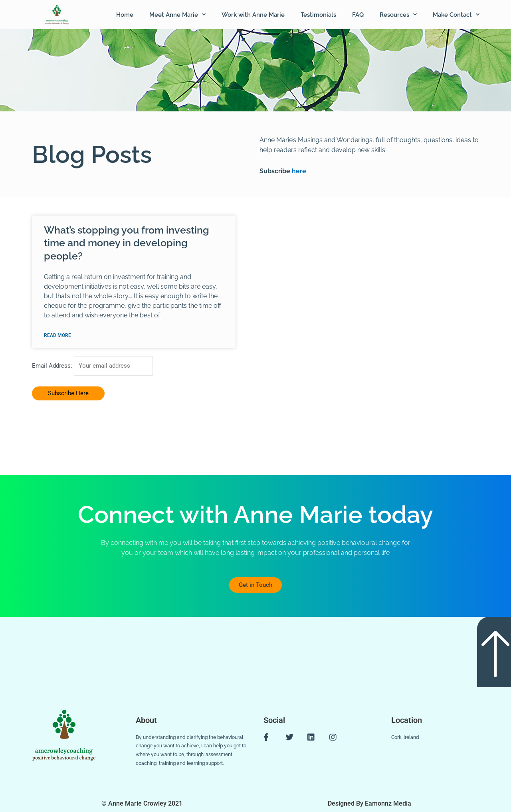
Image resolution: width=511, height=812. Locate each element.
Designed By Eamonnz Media (369, 804)
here (298, 171)
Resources (398, 15)
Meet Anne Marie (177, 15)
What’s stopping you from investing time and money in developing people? (127, 243)
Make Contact (456, 15)
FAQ (358, 15)
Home (125, 15)
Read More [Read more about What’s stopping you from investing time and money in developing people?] (57, 335)
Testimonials (318, 15)
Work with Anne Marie (253, 15)
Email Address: (53, 366)
